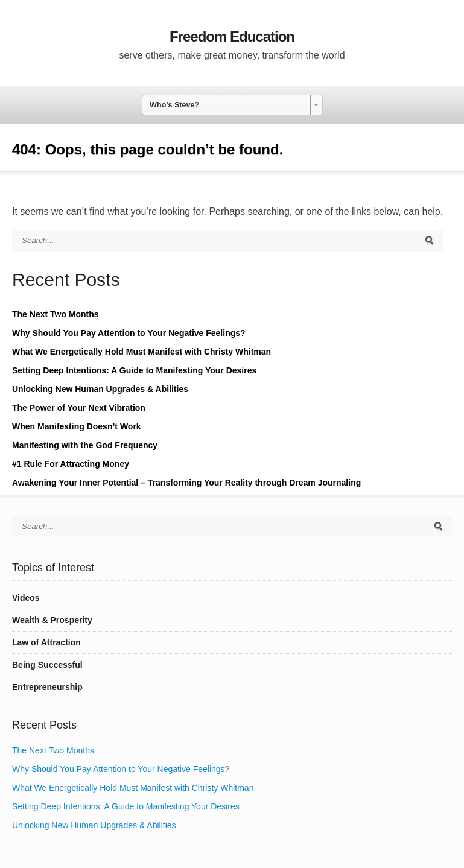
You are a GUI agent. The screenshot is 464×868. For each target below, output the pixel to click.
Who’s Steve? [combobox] (174, 105)
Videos (26, 598)
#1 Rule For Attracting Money (71, 464)
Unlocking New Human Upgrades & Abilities (100, 389)
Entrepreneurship (47, 687)
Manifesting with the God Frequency (85, 445)
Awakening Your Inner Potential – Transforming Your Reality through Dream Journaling (186, 483)
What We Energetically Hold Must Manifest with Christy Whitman (141, 352)
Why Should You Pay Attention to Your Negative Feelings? (129, 333)
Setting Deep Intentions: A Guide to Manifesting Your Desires (134, 370)
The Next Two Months (56, 314)
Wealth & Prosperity (52, 620)
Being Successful (47, 665)
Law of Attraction (46, 642)
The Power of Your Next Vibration (79, 408)
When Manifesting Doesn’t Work (77, 426)
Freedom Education (232, 36)
